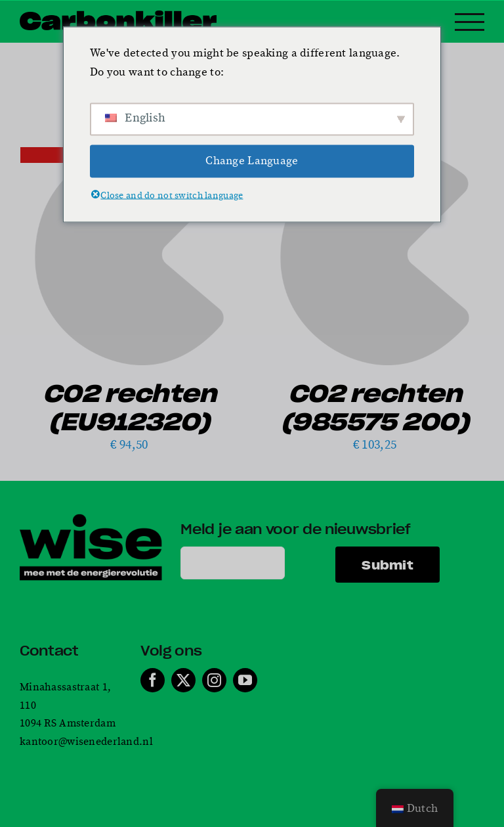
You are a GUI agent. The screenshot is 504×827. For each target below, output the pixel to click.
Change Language (252, 161)
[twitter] (183, 680)
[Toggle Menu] (470, 22)
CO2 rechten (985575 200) (375, 406)
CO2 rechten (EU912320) (129, 406)
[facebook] (153, 680)
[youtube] (245, 680)
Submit (388, 564)
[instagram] (214, 680)
